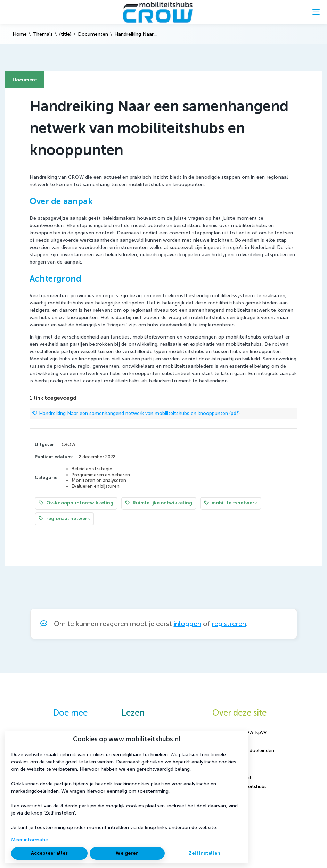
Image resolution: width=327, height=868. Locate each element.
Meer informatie (30, 840)
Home (20, 34)
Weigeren (127, 853)
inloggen (187, 624)
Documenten (93, 34)
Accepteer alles (49, 853)
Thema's (43, 34)
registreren (229, 624)
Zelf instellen (205, 853)
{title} (65, 34)
